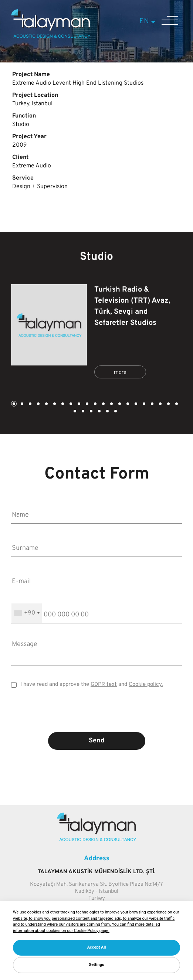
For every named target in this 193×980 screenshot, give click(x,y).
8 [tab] (70, 404)
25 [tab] (99, 412)
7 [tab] (62, 404)
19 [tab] (160, 404)
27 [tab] (115, 412)
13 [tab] (111, 404)
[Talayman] (51, 36)
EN (148, 21)
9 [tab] (78, 404)
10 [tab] (87, 404)
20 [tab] (168, 404)
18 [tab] (152, 404)
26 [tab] (107, 412)
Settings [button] (96, 965)
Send (96, 741)
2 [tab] (21, 404)
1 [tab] (13, 404)
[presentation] (96, 715)
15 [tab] (127, 404)
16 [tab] (135, 404)
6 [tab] (54, 404)
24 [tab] (91, 412)
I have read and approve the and (92, 685)
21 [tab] (176, 404)
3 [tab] (30, 404)
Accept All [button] (97, 947)
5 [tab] (46, 404)
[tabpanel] (96, 332)
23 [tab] (82, 412)
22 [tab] (74, 412)
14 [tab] (119, 404)
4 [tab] (38, 404)
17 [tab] (143, 404)
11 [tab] (95, 404)
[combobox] (27, 613)
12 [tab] (103, 404)
